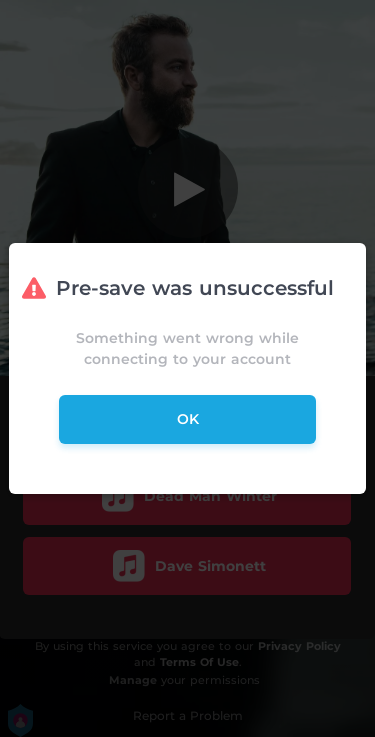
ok (188, 419)
